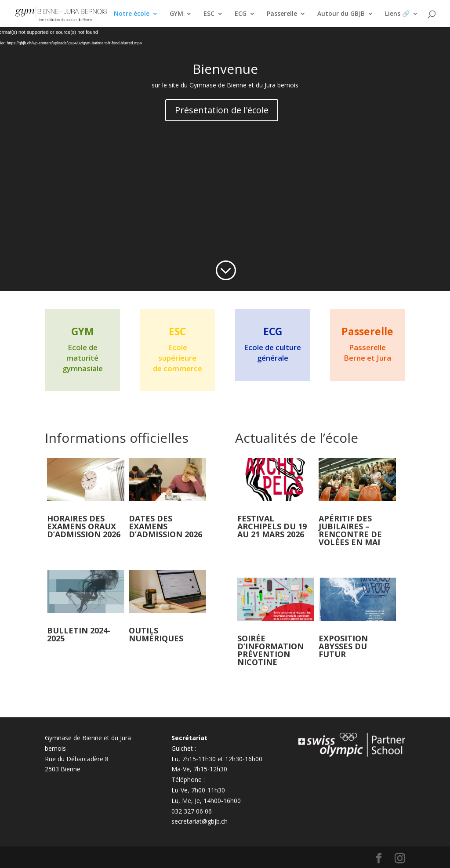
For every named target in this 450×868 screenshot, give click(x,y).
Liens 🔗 (397, 14)
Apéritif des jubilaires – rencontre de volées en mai (350, 530)
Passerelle (282, 14)
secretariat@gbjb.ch (200, 821)
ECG (241, 14)
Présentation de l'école (222, 110)
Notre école (132, 14)
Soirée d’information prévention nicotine (270, 650)
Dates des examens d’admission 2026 (165, 526)
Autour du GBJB (341, 14)
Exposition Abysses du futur (343, 646)
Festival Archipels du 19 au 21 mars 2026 (272, 526)
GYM (176, 14)
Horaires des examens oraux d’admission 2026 (84, 526)
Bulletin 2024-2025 (79, 634)
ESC (209, 14)
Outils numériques (156, 634)
